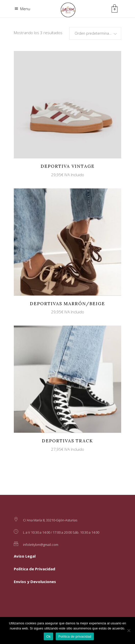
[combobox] (95, 33)
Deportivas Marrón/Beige (67, 304)
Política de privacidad (75, 636)
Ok (48, 636)
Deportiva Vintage (68, 166)
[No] (129, 630)
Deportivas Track (67, 441)
